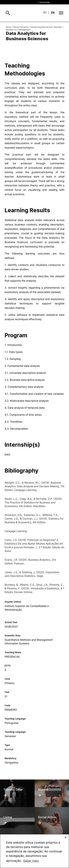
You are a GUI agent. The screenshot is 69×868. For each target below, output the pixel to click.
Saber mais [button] (31, 861)
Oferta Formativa (21, 27)
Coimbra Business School (41, 27)
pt (45, 13)
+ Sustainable (44, 2)
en (53, 13)
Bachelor (58, 27)
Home (8, 27)
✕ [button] (66, 837)
